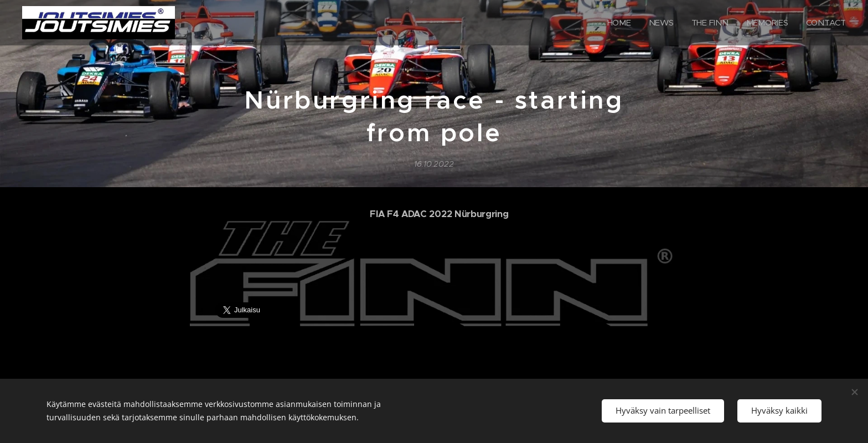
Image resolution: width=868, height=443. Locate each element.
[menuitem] (618, 23)
